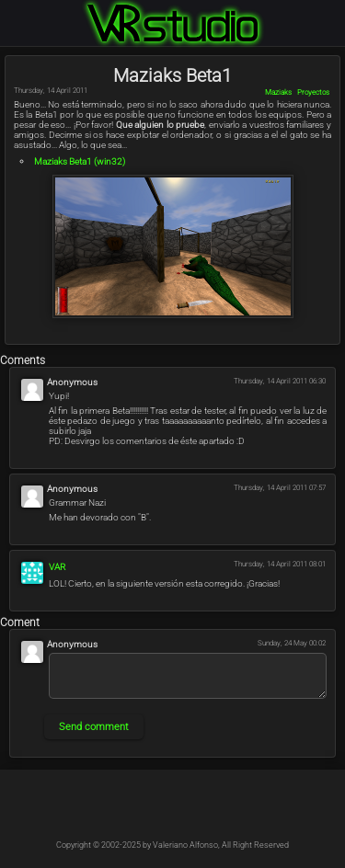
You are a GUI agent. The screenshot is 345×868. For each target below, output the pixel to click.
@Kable (213, 811)
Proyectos (313, 92)
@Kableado (132, 811)
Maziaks (278, 92)
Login (334, 11)
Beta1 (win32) (80, 161)
